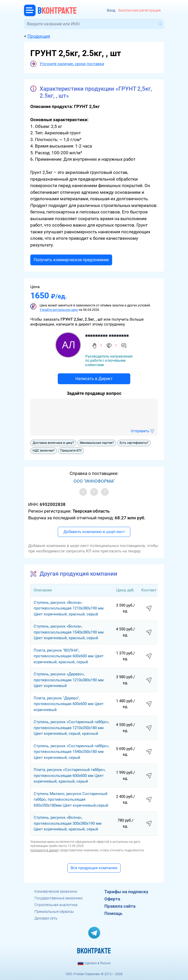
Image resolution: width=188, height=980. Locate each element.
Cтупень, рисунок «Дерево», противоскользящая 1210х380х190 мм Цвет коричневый (69, 680)
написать (149, 608)
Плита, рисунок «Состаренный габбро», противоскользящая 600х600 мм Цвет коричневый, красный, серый (70, 775)
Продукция (39, 36)
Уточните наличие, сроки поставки (72, 64)
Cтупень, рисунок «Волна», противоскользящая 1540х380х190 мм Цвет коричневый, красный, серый (69, 632)
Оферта (112, 899)
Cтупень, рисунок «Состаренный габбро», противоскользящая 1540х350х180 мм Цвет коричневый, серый (71, 752)
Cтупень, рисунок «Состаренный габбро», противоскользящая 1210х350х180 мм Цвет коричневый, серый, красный (71, 728)
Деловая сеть (46, 918)
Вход (111, 10)
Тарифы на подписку (126, 892)
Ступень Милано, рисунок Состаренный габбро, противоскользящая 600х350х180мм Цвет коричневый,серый (71, 800)
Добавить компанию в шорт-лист (94, 532)
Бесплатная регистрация (140, 10)
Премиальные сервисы (54, 912)
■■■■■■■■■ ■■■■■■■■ (107, 335)
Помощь (113, 913)
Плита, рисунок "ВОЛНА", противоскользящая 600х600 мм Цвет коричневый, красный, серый (69, 656)
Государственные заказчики (59, 898)
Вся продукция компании (94, 868)
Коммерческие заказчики (56, 891)
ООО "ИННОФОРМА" (94, 481)
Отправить (140, 431)
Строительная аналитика (56, 905)
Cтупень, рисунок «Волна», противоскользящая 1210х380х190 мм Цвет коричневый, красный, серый (69, 608)
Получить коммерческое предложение (71, 260)
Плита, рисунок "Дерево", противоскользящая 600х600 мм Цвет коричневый (69, 704)
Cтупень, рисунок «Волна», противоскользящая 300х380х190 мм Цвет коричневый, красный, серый (68, 823)
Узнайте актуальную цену (59, 310)
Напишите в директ (45, 850)
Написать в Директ (94, 379)
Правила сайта (120, 906)
